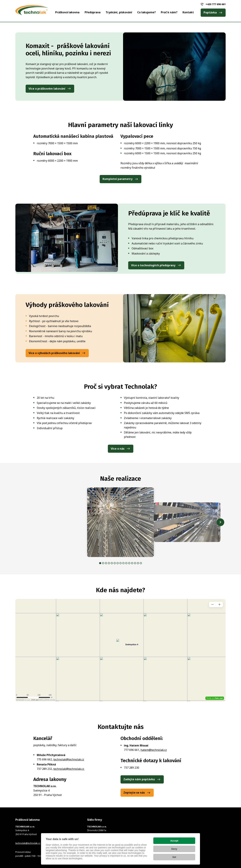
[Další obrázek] (220, 522)
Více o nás (118, 449)
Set (174, 857)
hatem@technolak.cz (154, 750)
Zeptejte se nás (134, 793)
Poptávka (210, 12)
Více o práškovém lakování (47, 89)
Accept (174, 841)
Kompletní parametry (118, 179)
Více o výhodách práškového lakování (54, 353)
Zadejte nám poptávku (139, 779)
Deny (174, 849)
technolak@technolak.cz (69, 759)
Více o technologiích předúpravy (153, 265)
